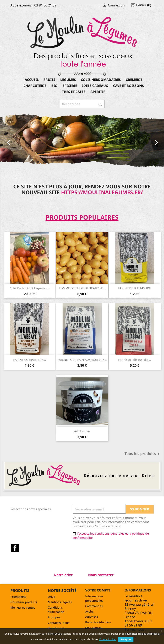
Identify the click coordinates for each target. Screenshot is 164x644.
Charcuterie (35, 86)
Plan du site (56, 628)
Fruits (49, 80)
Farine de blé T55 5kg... (135, 360)
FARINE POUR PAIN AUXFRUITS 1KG (82, 360)
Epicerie (70, 86)
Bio (54, 86)
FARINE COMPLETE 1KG (30, 360)
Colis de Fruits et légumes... (30, 288)
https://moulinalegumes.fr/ (102, 192)
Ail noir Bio (82, 431)
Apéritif (98, 92)
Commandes (94, 606)
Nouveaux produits (24, 602)
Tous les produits (143, 454)
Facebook (15, 548)
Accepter (126, 639)
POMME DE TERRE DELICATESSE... (82, 288)
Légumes (68, 80)
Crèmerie (134, 80)
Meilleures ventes (23, 607)
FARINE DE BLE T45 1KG (135, 288)
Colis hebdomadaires (101, 80)
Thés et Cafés (74, 92)
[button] (12, 140)
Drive (51, 597)
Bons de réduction (98, 622)
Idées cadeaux (95, 86)
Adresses (92, 617)
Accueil (32, 80)
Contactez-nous (59, 623)
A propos (54, 617)
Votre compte (98, 590)
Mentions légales (60, 602)
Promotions (18, 597)
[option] (82, 140)
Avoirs (89, 611)
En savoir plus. (108, 639)
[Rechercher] (82, 104)
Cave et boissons (128, 86)
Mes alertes (93, 628)
